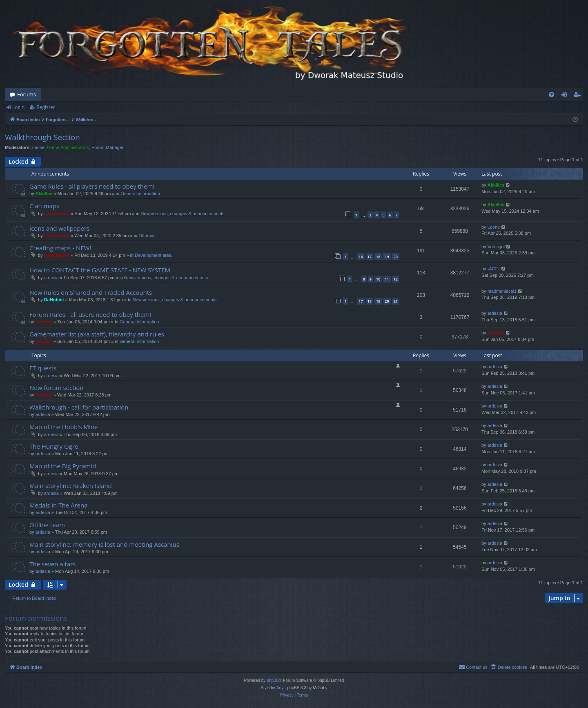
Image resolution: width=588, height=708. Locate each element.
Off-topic (147, 236)
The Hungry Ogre (54, 446)
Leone (39, 147)
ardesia (51, 278)
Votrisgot (496, 247)
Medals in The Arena (59, 505)
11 (387, 279)
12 (396, 279)
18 (378, 257)
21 (396, 301)
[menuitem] (551, 95)
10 (378, 279)
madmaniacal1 (502, 291)
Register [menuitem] (579, 96)
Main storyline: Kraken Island (71, 485)
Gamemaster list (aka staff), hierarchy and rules (97, 334)
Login (18, 107)
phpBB (273, 680)
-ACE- (494, 269)
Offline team (47, 525)
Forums (27, 94)
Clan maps (44, 206)
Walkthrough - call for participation (79, 407)
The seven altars (52, 564)
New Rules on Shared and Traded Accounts (91, 292)
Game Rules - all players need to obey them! (92, 186)
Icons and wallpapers (59, 228)
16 (361, 257)
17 (370, 257)
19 (387, 257)
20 (396, 257)
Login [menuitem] (566, 96)
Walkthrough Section (42, 137)
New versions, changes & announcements (182, 214)
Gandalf (44, 322)
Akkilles (44, 194)
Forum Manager (107, 147)
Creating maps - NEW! (60, 248)
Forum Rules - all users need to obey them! (90, 314)
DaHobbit (54, 300)
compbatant (57, 214)
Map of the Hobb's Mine (63, 427)
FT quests (43, 368)
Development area (153, 255)
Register (46, 107)
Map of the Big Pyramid (63, 466)
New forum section (57, 387)
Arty (280, 688)
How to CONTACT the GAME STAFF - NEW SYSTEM (100, 270)
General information (140, 194)
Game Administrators (68, 147)
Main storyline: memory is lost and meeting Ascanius (104, 544)
